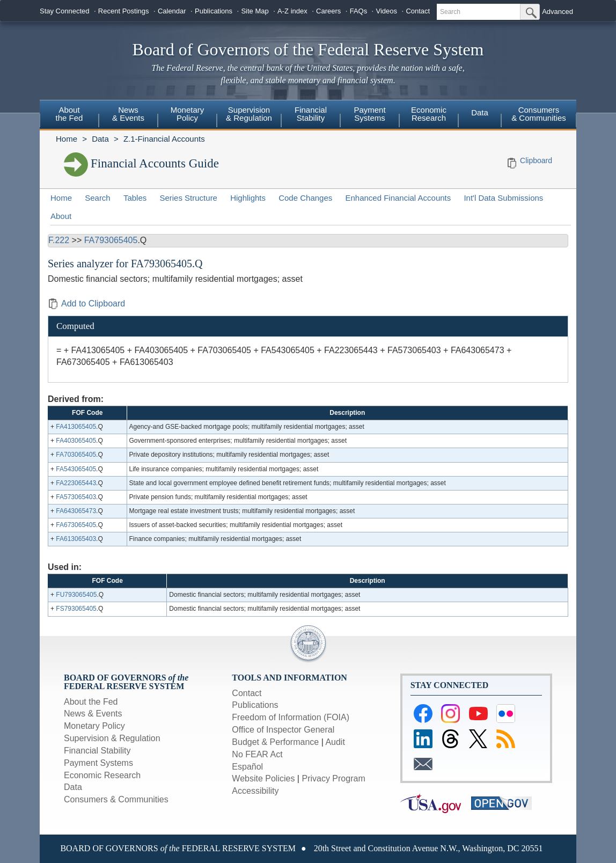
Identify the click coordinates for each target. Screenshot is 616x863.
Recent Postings (124, 11)
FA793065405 (111, 240)
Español (247, 767)
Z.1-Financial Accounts (164, 139)
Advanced (558, 12)
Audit (335, 742)
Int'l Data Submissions (503, 198)
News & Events (93, 714)
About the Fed (91, 702)
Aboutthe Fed (69, 114)
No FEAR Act (257, 754)
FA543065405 (76, 469)
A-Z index (292, 11)
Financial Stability (97, 751)
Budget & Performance (275, 742)
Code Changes (305, 198)
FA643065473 (76, 511)
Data (480, 112)
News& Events (128, 114)
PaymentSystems (369, 114)
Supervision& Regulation (249, 114)
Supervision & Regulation (112, 738)
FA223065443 (76, 483)
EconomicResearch (429, 114)
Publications (214, 11)
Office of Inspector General (283, 730)
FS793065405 (76, 609)
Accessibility (255, 791)
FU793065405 (76, 595)
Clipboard (536, 160)
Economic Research (102, 775)
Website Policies (263, 778)
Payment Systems (98, 763)
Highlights (248, 198)
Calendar (172, 11)
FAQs (359, 11)
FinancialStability (311, 114)
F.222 (59, 240)
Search (98, 198)
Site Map (255, 11)
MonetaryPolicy (188, 114)
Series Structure (188, 198)
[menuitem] (69, 115)
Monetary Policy (94, 726)
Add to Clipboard (86, 303)
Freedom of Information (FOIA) (291, 717)
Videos (387, 11)
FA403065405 (76, 441)
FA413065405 (76, 427)
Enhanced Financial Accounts (398, 198)
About (61, 216)
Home (67, 139)
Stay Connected (65, 11)
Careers (328, 11)
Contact (418, 11)
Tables (135, 198)
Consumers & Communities (539, 114)
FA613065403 (76, 539)
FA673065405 (76, 525)
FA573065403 (76, 497)
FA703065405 (76, 455)
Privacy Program (333, 778)
